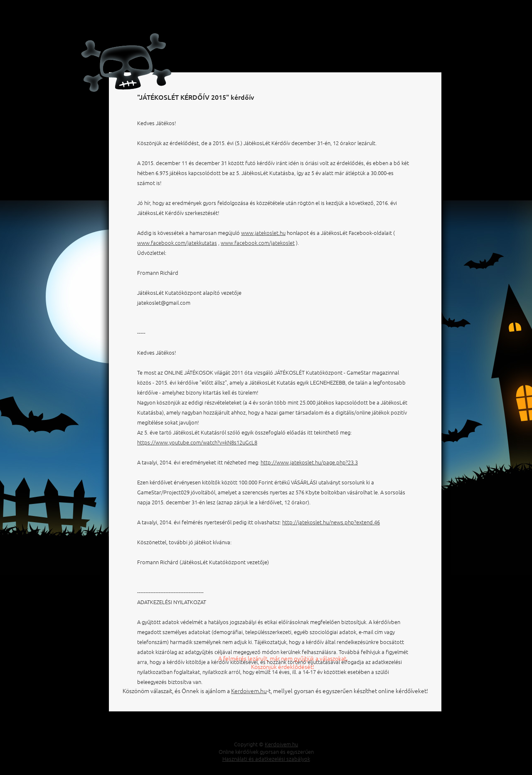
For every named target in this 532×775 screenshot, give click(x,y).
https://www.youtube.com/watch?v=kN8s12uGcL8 (197, 442)
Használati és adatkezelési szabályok (266, 759)
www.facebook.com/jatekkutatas (177, 243)
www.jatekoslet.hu (263, 233)
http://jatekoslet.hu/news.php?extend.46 (331, 522)
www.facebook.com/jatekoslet (258, 243)
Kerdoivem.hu (249, 691)
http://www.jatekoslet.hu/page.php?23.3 (309, 462)
